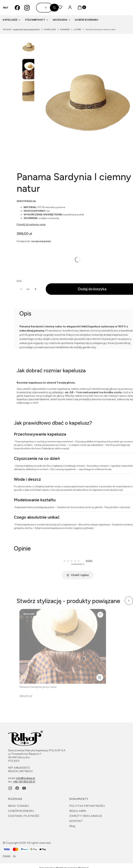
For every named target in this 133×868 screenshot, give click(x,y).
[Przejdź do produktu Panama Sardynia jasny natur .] (63, 646)
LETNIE (78, 29)
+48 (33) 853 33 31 (24, 781)
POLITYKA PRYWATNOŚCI (87, 806)
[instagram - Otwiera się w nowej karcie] (27, 8)
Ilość (19, 281)
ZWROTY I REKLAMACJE (86, 816)
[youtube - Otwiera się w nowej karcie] (24, 788)
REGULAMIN (78, 811)
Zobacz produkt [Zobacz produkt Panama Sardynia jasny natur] (100, 677)
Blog (72, 826)
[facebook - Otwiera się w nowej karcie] (17, 8)
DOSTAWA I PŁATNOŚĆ (24, 816)
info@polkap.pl (25, 778)
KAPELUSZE (50, 29)
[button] (54, 8)
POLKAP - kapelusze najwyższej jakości (21, 29)
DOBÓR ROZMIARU (21, 811)
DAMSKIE (65, 29)
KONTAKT (76, 821)
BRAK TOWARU (19, 806)
